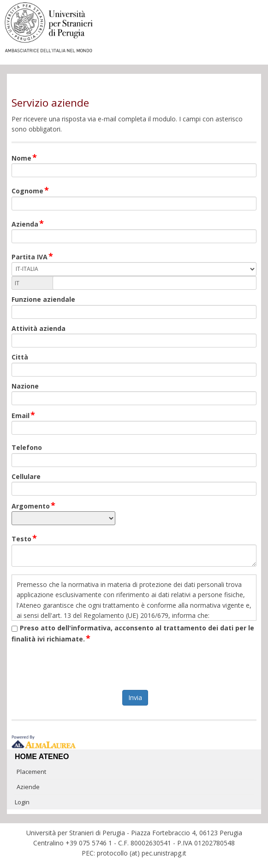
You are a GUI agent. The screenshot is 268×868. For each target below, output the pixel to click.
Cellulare (26, 476)
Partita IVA (33, 257)
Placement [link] (31, 772)
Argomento (34, 506)
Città (20, 357)
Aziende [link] (28, 787)
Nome (25, 158)
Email (24, 416)
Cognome (31, 191)
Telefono (27, 447)
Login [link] (22, 802)
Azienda (28, 224)
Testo (25, 539)
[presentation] (134, 667)
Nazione (25, 386)
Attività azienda (39, 328)
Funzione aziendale (43, 299)
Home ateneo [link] (42, 757)
